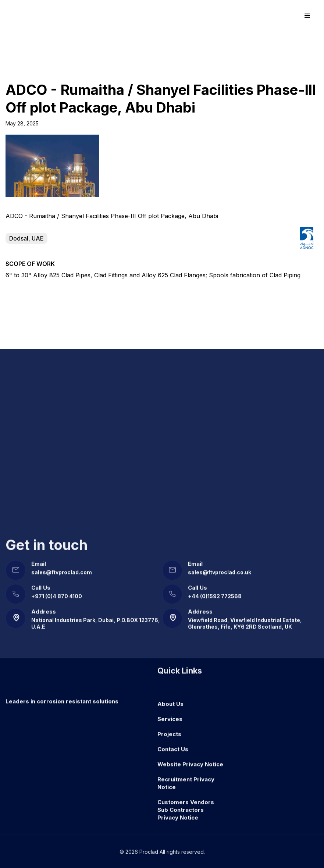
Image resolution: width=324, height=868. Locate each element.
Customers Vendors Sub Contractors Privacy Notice (186, 805)
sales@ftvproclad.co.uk (220, 567)
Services (170, 714)
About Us (170, 699)
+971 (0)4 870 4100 (57, 591)
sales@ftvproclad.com (62, 567)
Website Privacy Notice (190, 759)
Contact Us (173, 744)
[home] (32, 16)
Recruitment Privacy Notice (186, 778)
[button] (307, 16)
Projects (169, 729)
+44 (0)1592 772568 (215, 591)
